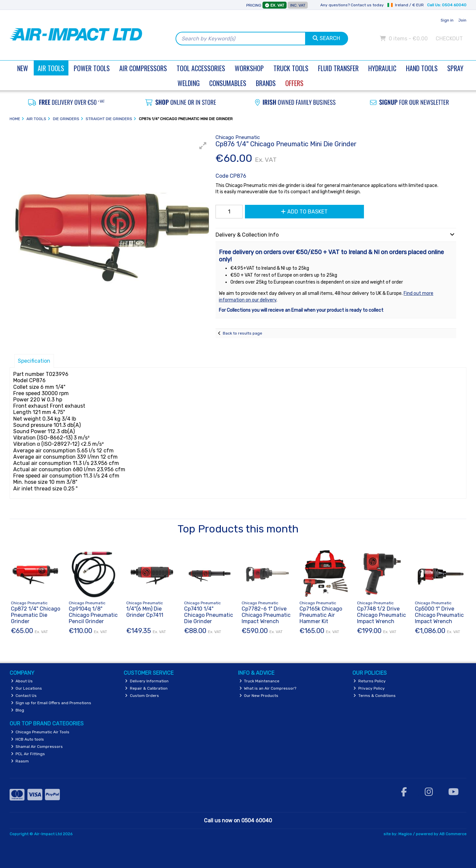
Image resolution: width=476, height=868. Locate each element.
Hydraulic (382, 68)
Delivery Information (147, 681)
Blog (18, 710)
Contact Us (24, 696)
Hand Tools (422, 68)
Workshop (249, 68)
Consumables (228, 83)
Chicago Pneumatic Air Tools (40, 732)
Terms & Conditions (375, 696)
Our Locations (27, 688)
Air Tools (51, 68)
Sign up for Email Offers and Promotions (51, 703)
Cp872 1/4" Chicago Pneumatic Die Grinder (36, 615)
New (23, 68)
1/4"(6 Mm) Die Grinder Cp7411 (145, 612)
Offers (294, 83)
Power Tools (92, 68)
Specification (34, 361)
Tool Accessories (201, 68)
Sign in (447, 20)
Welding (189, 83)
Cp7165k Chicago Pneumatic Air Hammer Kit (321, 615)
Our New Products (259, 696)
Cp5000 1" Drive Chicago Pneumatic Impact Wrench (439, 615)
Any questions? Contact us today (352, 5)
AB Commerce (453, 834)
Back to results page (242, 333)
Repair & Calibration (146, 688)
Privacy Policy (369, 688)
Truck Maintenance (259, 681)
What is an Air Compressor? (268, 688)
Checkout (449, 39)
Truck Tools (291, 68)
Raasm (20, 761)
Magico (405, 834)
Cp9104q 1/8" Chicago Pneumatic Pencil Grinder (93, 615)
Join (462, 20)
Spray (455, 68)
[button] (203, 146)
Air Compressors (143, 68)
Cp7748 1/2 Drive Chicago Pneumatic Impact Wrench (381, 615)
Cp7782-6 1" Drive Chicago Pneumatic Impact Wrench (266, 615)
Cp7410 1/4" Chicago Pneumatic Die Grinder (209, 615)
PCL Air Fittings (28, 754)
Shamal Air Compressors (37, 747)
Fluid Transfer (338, 68)
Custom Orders (142, 696)
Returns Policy (370, 681)
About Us (22, 681)
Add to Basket (304, 212)
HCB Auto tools (28, 739)
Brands (266, 83)
